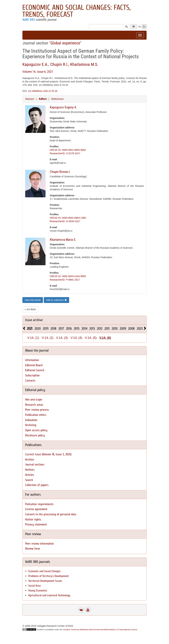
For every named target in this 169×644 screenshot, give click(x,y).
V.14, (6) (105, 338)
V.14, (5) (91, 338)
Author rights (33, 519)
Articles (30, 475)
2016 (69, 329)
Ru (140, 27)
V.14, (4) (76, 338)
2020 (38, 329)
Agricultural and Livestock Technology (49, 595)
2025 (140, 329)
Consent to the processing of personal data (51, 514)
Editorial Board (34, 365)
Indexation (31, 420)
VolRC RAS (29, 20)
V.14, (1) (33, 338)
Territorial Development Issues (45, 581)
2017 (61, 329)
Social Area (34, 586)
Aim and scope (34, 400)
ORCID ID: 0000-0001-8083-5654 (68, 150)
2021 (30, 329)
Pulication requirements (39, 504)
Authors (43, 99)
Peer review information (39, 544)
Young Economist (38, 590)
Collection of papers (37, 485)
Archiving (31, 425)
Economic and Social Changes (44, 571)
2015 (77, 329)
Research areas (34, 405)
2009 (123, 329)
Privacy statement (36, 524)
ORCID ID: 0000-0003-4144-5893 (68, 276)
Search (29, 480)
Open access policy (36, 430)
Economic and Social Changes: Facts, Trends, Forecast (76, 11)
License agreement (36, 509)
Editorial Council (35, 370)
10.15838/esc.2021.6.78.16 (43, 91)
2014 (84, 329)
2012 (100, 329)
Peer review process (37, 410)
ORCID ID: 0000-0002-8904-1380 (68, 218)
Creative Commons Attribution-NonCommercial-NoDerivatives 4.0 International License (100, 630)
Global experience (65, 43)
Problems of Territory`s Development (49, 576)
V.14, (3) (62, 338)
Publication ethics (36, 415)
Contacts (30, 381)
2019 (46, 329)
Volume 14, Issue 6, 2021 (38, 72)
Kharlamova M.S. (84, 64)
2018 (53, 329)
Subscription (32, 375)
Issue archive (34, 320)
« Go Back (30, 309)
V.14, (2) (48, 338)
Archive (30, 460)
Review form (33, 549)
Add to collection (56, 300)
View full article (33, 300)
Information (32, 360)
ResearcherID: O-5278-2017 (65, 153)
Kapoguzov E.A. (35, 64)
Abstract (30, 99)
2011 (107, 329)
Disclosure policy (35, 435)
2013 (92, 329)
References (57, 99)
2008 (131, 329)
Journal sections (35, 465)
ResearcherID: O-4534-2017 (65, 221)
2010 (115, 329)
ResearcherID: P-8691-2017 (65, 280)
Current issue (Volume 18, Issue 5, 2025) (48, 454)
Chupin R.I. (59, 64)
